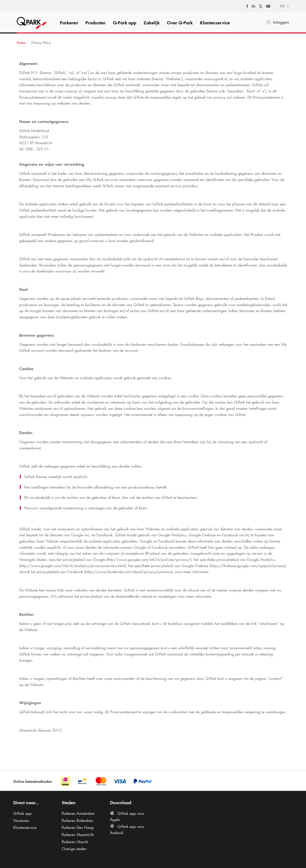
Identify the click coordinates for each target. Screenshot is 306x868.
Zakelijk (152, 23)
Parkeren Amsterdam (78, 813)
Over (180, 23)
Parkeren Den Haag (78, 827)
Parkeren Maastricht (78, 835)
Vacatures (21, 820)
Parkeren (69, 23)
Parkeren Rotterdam (77, 820)
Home (21, 43)
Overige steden (74, 849)
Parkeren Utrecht (75, 842)
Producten (96, 23)
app (125, 23)
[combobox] (282, 6)
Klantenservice (215, 23)
